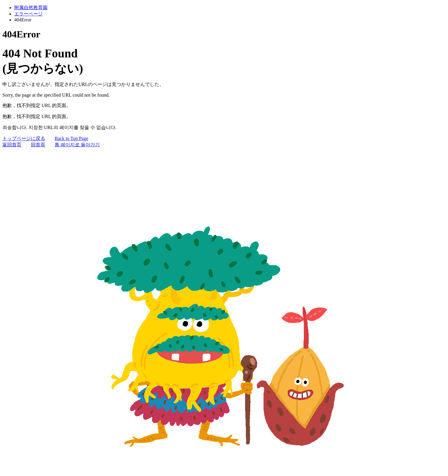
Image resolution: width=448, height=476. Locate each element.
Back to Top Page (71, 138)
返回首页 (12, 145)
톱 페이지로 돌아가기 (77, 145)
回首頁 (38, 145)
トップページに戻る (24, 138)
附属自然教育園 (31, 8)
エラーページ (29, 14)
